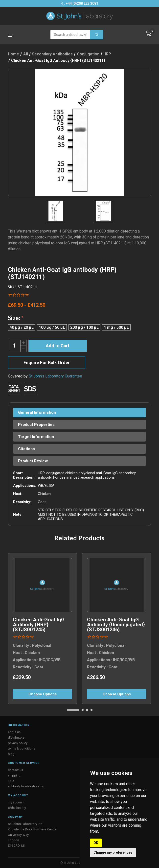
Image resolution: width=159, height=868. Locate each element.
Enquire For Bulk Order (47, 363)
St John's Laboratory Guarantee (55, 376)
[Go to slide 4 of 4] (91, 710)
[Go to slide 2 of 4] (83, 710)
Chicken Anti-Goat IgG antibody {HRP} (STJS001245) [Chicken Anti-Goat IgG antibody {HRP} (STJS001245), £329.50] (39, 625)
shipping (14, 775)
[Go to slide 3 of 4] (87, 710)
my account (16, 802)
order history (17, 808)
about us (14, 732)
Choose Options (43, 694)
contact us (15, 770)
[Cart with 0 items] (148, 34)
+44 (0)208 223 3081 (79, 3)
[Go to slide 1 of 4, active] (73, 710)
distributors (16, 738)
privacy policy (18, 743)
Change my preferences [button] (113, 852)
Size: (16, 318)
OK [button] (96, 843)
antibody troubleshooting (26, 786)
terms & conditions (22, 748)
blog (11, 754)
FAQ (11, 781)
